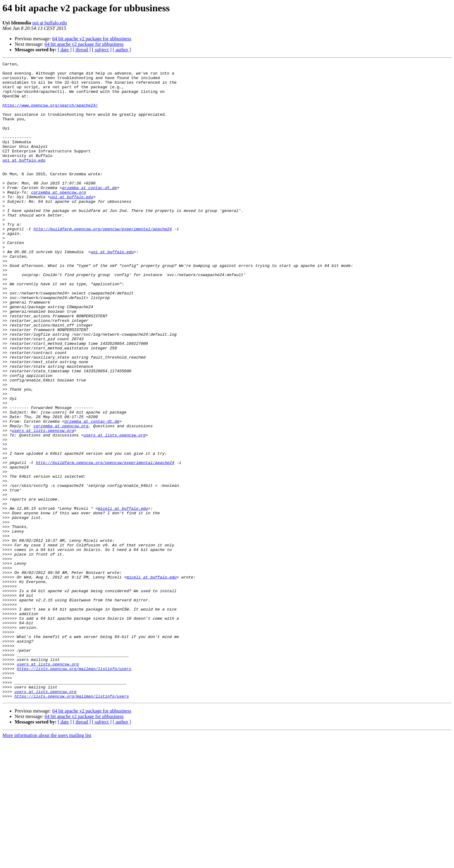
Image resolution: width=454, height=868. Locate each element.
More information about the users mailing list (47, 863)
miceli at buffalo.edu (123, 598)
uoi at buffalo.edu (50, 23)
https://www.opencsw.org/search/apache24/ (50, 114)
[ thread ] (82, 50)
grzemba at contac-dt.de (89, 213)
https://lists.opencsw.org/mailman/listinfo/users (74, 790)
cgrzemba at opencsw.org (59, 219)
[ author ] (122, 50)
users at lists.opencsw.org (43, 505)
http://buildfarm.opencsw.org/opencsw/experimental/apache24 (102, 263)
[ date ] (65, 50)
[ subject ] (102, 50)
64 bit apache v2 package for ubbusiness (92, 39)
